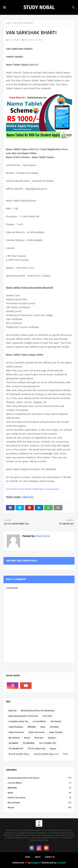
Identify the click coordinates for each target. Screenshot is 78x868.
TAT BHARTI (13, 743)
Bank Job (13, 711)
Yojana (53, 749)
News (43, 727)
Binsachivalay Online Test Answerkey (38, 711)
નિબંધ (66, 754)
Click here (28, 497)
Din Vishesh (56, 721)
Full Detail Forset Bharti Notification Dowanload (32, 489)
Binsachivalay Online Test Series (23, 716)
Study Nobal (39, 7)
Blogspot (36, 863)
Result (27, 738)
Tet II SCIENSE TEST (48, 743)
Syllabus (52, 738)
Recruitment (14, 738)
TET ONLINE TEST (16, 749)
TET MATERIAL (29, 743)
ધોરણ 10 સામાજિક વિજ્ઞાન (19, 754)
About (38, 857)
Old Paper (54, 727)
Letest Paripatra (16, 727)
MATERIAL (32, 727)
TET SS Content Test (37, 749)
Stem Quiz (39, 738)
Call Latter (47, 716)
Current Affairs (39, 721)
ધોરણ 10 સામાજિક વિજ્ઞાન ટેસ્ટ (46, 754)
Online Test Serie (16, 732)
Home (9, 23)
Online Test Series (37, 732)
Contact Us (50, 857)
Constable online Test (18, 721)
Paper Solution (56, 732)
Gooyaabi (61, 863)
